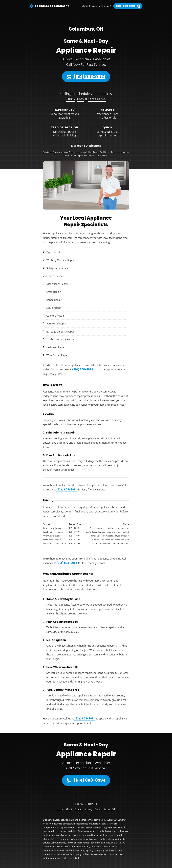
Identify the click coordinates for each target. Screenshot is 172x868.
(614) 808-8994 (86, 77)
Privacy (89, 809)
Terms (98, 809)
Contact (79, 809)
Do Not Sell (110, 809)
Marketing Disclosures (86, 146)
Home (60, 809)
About (69, 809)
